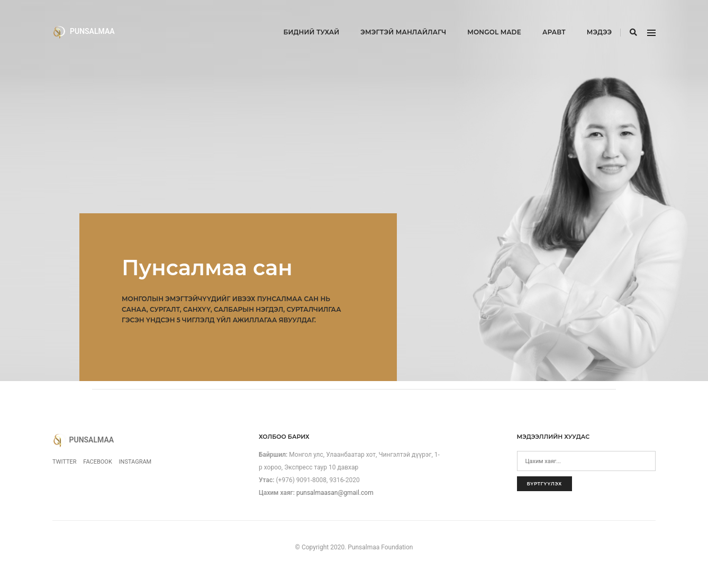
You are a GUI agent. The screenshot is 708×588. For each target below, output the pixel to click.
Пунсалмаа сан (207, 268)
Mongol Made (482, 19)
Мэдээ (587, 19)
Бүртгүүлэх (544, 483)
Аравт (541, 19)
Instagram (135, 462)
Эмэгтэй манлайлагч (391, 19)
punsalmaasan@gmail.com (335, 493)
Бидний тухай (299, 19)
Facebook (98, 462)
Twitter (64, 462)
